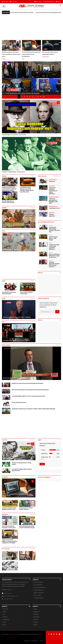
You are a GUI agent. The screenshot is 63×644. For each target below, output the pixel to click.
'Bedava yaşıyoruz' (52, 215)
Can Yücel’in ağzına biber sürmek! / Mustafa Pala (54, 229)
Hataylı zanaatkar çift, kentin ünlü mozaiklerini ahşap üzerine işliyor (11, 54)
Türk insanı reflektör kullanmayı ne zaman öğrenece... (53, 191)
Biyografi (37, 612)
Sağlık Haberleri (38, 590)
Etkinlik (36, 614)
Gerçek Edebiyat (14, 634)
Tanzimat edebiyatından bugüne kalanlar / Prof (9, 509)
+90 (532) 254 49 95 (8, 599)
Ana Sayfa (5, 2)
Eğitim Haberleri (39, 593)
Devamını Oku (7, 590)
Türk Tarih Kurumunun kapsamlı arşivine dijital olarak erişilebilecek (31, 54)
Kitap (5, 612)
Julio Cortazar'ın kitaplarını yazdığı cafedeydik (25, 557)
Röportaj (36, 617)
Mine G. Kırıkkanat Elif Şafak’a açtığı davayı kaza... (54, 256)
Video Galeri (7, 349)
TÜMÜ (33, 176)
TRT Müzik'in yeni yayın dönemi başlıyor (9, 293)
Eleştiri (5, 617)
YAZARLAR (57, 176)
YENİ (5, 211)
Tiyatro (36, 622)
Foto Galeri (38, 2)
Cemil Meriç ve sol (54, 208)
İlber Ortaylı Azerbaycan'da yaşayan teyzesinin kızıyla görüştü (30, 390)
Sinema (36, 619)
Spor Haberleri (38, 585)
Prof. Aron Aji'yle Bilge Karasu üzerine (14, 378)
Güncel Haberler (39, 582)
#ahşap (4, 59)
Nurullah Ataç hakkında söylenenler (13, 458)
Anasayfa (27, 641)
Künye (42, 641)
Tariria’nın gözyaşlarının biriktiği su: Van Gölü (53, 201)
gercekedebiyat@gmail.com (11, 596)
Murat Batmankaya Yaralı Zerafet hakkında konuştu (27, 527)
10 (44, 97)
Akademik (6, 619)
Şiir (4, 614)
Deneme (5, 609)
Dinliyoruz (52, 181)
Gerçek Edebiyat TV (49, 2)
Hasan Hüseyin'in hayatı (19, 402)
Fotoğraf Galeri (38, 598)
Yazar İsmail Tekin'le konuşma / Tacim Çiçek (9, 527)
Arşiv (4, 622)
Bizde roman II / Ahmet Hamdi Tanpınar (26, 509)
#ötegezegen (46, 57)
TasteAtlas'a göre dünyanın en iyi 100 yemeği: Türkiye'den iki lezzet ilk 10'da (27, 190)
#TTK (23, 59)
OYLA (42, 464)
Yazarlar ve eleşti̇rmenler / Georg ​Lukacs (13, 172)
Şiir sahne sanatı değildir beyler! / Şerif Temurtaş (16, 340)
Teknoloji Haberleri (39, 587)
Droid (40, 634)
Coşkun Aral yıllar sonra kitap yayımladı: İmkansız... (54, 247)
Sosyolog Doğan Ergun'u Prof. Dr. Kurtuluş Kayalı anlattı (29, 396)
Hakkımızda (35, 641)
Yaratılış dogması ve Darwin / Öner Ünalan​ (14, 135)
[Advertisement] (31, 26)
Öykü (5, 625)
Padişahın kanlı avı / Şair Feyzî (11, 249)
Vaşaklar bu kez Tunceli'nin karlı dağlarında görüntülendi (9, 567)
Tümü (33, 207)
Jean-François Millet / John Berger (26, 293)
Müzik (36, 625)
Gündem (5, 555)
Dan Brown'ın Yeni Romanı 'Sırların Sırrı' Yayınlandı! (17, 317)
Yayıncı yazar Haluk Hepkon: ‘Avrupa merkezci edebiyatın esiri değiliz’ (10, 541)
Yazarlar (58, 2)
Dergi (35, 609)
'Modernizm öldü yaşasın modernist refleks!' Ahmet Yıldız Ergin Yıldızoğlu (34, 409)
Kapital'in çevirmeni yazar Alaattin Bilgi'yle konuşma (28, 383)
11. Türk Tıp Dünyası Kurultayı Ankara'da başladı (22, 12)
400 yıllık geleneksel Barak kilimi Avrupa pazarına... (54, 264)
